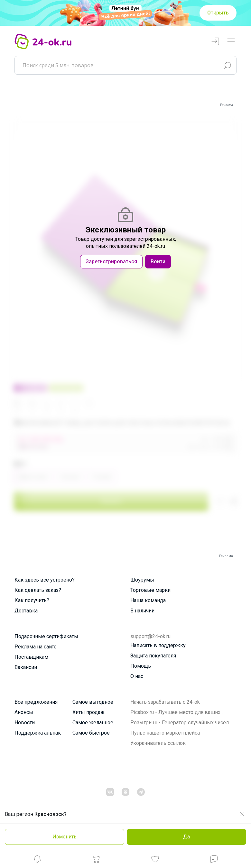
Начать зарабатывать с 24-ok (165, 702)
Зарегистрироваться (111, 262)
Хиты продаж (88, 712)
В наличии (142, 611)
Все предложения (36, 702)
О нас (137, 676)
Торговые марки (150, 590)
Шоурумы (142, 580)
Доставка (26, 611)
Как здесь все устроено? (45, 580)
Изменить (65, 837)
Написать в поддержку (158, 645)
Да (186, 837)
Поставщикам (31, 657)
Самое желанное (93, 723)
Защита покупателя (153, 656)
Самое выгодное (93, 702)
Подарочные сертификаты (46, 636)
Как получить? (32, 600)
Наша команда (148, 600)
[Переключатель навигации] (231, 42)
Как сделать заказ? (38, 590)
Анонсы (24, 712)
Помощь (141, 666)
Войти (158, 262)
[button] (37, 861)
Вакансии (26, 667)
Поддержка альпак (38, 733)
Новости (25, 723)
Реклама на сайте (36, 647)
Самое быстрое (91, 733)
